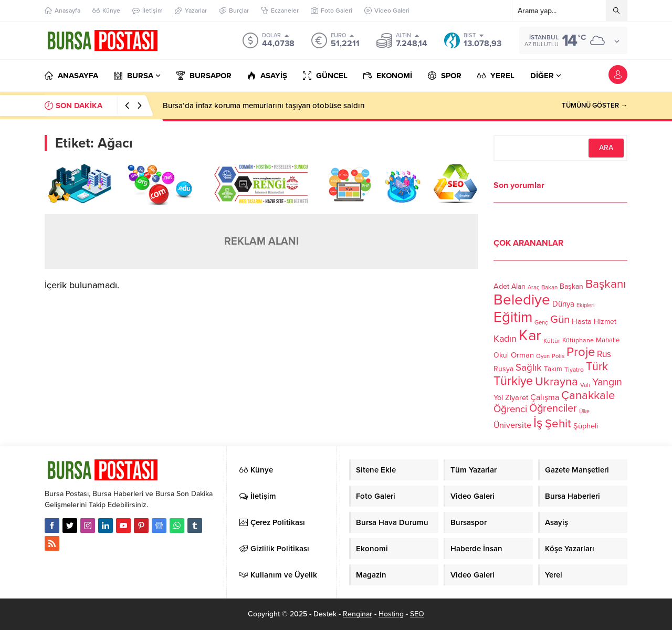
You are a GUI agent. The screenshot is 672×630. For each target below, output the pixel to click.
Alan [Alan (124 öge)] (518, 286)
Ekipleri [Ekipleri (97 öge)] (585, 305)
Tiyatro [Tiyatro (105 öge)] (574, 370)
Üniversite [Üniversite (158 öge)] (512, 425)
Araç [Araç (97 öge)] (533, 287)
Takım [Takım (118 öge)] (553, 369)
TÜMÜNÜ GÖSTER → (595, 106)
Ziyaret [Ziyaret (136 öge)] (517, 397)
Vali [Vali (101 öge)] (585, 385)
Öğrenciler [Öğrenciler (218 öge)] (553, 408)
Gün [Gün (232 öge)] (560, 319)
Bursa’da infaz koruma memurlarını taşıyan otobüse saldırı (264, 106)
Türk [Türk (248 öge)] (597, 366)
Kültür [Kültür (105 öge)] (552, 341)
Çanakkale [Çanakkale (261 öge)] (588, 395)
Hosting (391, 614)
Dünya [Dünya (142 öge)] (563, 304)
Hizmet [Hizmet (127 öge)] (605, 322)
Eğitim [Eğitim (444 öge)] (513, 317)
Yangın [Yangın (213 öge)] (607, 382)
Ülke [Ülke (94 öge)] (584, 411)
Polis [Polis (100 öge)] (558, 356)
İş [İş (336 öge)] (538, 423)
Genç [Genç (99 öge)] (541, 323)
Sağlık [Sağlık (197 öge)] (529, 367)
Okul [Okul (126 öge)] (501, 355)
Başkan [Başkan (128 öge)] (571, 286)
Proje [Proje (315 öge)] (581, 352)
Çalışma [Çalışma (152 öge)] (545, 397)
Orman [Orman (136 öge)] (522, 355)
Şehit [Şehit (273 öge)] (558, 423)
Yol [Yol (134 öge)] (498, 398)
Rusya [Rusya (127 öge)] (503, 369)
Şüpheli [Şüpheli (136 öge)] (586, 426)
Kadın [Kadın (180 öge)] (505, 339)
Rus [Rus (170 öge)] (604, 354)
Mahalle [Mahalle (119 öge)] (608, 340)
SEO (417, 614)
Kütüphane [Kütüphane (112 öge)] (578, 340)
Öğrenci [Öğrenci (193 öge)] (510, 409)
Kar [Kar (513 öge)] (530, 335)
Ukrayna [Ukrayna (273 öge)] (556, 381)
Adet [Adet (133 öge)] (501, 286)
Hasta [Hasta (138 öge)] (582, 321)
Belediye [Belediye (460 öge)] (522, 300)
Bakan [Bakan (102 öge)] (549, 287)
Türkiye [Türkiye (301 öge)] (513, 381)
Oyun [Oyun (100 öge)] (543, 356)
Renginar (358, 614)
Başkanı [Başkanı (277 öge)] (606, 284)
